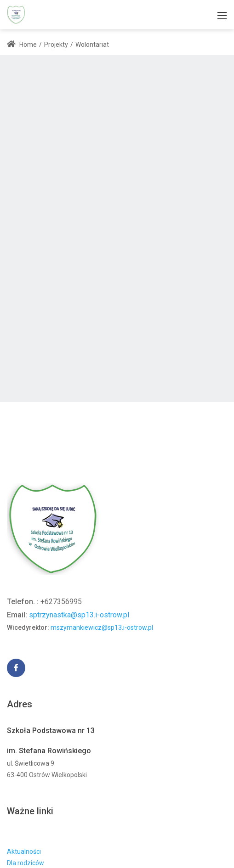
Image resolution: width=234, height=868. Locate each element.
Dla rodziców (26, 863)
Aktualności (24, 851)
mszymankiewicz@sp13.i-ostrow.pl (102, 627)
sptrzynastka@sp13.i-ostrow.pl (79, 615)
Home (22, 45)
